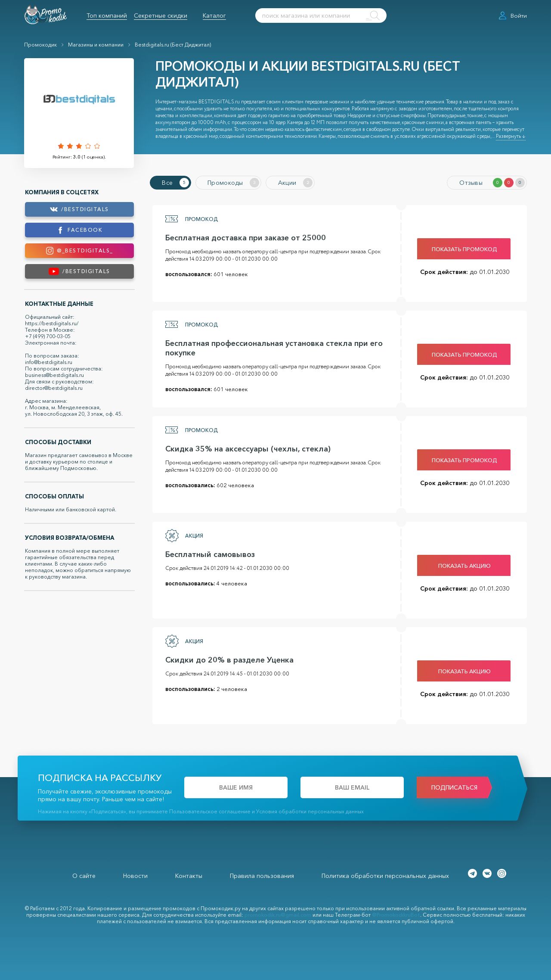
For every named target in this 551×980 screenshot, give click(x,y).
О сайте (84, 874)
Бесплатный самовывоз (207, 553)
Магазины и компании (96, 45)
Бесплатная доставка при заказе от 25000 (243, 236)
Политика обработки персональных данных (385, 874)
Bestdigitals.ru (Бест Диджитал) (173, 45)
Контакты (189, 874)
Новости (135, 874)
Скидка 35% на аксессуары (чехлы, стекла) (245, 448)
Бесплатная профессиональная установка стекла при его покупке (271, 347)
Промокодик (40, 45)
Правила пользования (262, 874)
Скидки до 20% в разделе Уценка (227, 659)
